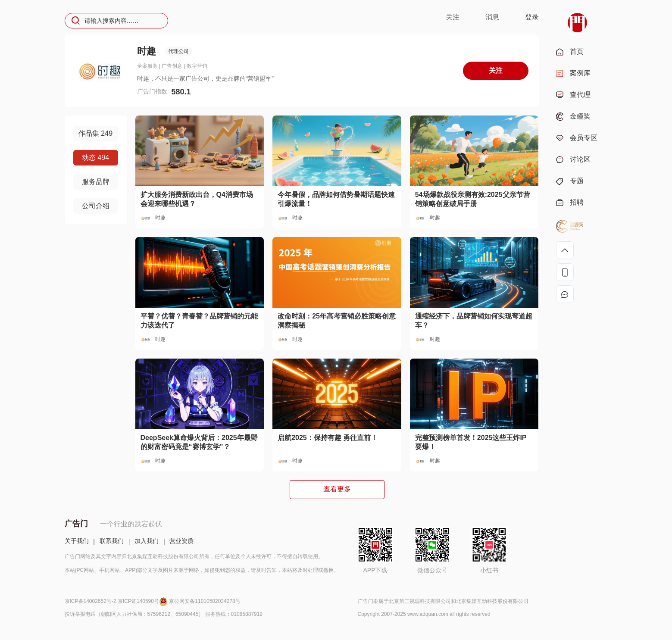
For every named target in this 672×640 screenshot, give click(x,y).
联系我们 (112, 541)
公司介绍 (96, 206)
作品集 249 (95, 133)
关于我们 (77, 541)
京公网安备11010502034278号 (205, 601)
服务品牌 (96, 182)
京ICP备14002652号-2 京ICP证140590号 (117, 601)
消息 (492, 17)
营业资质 (181, 541)
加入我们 (147, 541)
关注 (453, 17)
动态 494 (95, 158)
